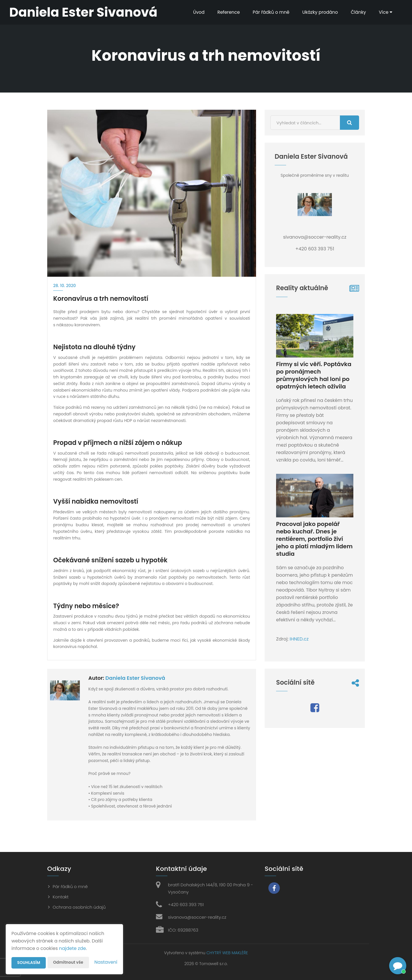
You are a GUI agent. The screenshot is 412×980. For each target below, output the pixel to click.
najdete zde (72, 948)
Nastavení (106, 962)
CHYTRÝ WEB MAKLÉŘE (227, 953)
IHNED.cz (299, 639)
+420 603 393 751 (186, 905)
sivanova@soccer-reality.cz (197, 917)
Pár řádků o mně (268, 12)
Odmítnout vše (69, 963)
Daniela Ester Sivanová (135, 678)
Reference (225, 12)
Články (357, 12)
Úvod (195, 12)
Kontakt (61, 897)
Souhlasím (29, 963)
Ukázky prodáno (318, 12)
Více (385, 12)
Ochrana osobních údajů (79, 907)
